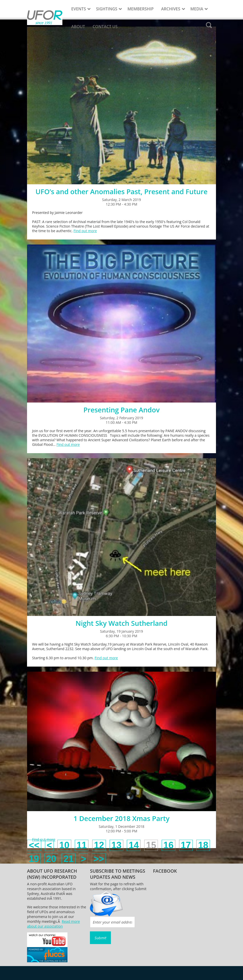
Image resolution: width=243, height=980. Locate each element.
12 (99, 845)
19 (34, 859)
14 (134, 845)
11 (82, 845)
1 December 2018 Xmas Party (121, 818)
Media (197, 9)
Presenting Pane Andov (121, 410)
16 (168, 845)
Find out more (85, 231)
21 (68, 859)
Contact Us (105, 27)
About (78, 27)
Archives (171, 9)
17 (186, 845)
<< (34, 845)
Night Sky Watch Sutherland (121, 623)
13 (116, 845)
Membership (140, 9)
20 (51, 859)
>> (99, 859)
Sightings (107, 9)
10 (64, 845)
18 (203, 845)
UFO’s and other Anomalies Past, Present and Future (122, 192)
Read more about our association (53, 924)
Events (79, 9)
